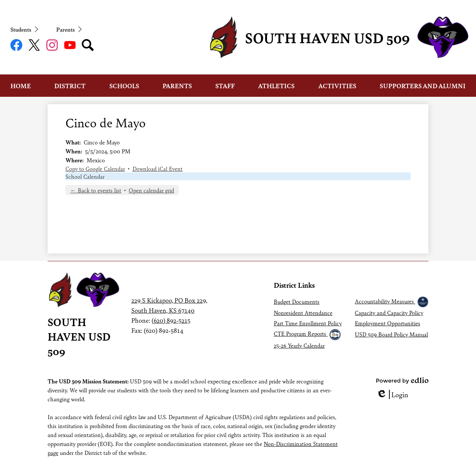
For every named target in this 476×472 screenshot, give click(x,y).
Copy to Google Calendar (95, 168)
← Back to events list (96, 190)
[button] (21, 86)
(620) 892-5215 (171, 320)
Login (392, 394)
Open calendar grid (151, 190)
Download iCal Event (157, 168)
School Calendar (85, 176)
